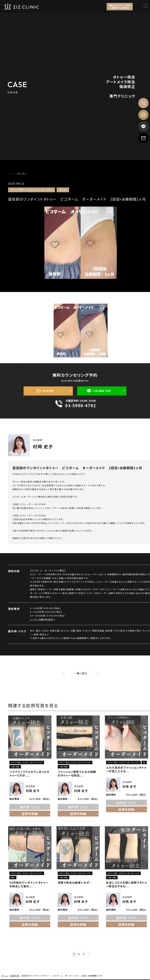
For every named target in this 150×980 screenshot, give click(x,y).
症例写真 (15, 976)
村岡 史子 (43, 446)
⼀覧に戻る (81, 673)
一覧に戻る (21, 174)
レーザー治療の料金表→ (43, 619)
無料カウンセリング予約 (120, 6)
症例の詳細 (30, 814)
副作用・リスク (30, 807)
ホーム (5, 976)
